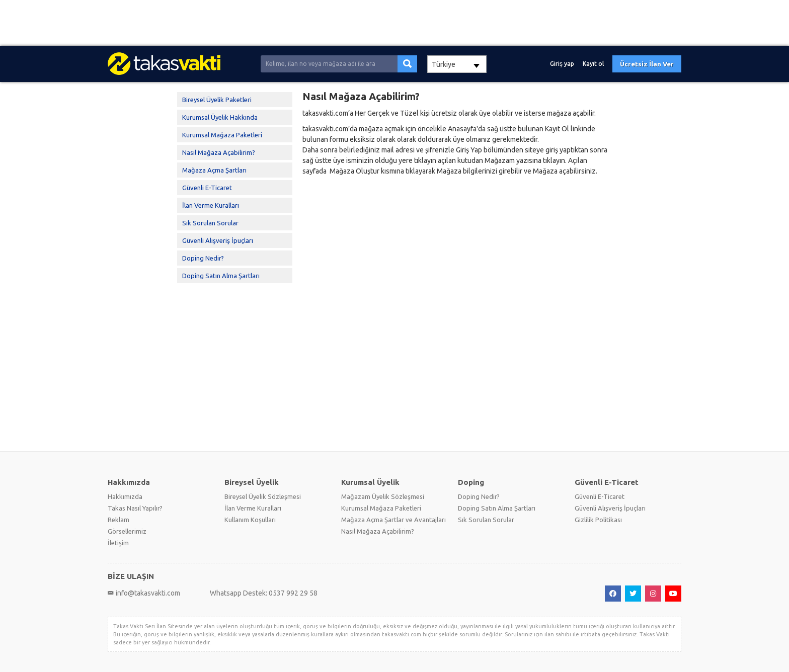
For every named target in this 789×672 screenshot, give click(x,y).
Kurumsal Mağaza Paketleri (222, 135)
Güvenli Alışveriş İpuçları (218, 240)
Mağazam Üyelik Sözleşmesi (383, 496)
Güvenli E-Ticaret (207, 188)
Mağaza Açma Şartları (214, 170)
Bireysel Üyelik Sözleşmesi (263, 496)
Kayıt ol (593, 64)
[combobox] (457, 64)
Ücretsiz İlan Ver (647, 64)
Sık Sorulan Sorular (210, 223)
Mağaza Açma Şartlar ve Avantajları (393, 520)
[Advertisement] (302, 23)
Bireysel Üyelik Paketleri (217, 100)
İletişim (118, 543)
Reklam (119, 520)
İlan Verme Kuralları (211, 205)
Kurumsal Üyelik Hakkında (220, 117)
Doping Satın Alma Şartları (221, 276)
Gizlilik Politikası (598, 520)
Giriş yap (562, 64)
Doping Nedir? (203, 258)
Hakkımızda (125, 496)
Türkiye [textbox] (444, 64)
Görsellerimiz (127, 531)
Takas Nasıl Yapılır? (135, 508)
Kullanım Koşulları (250, 520)
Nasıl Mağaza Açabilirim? (219, 152)
